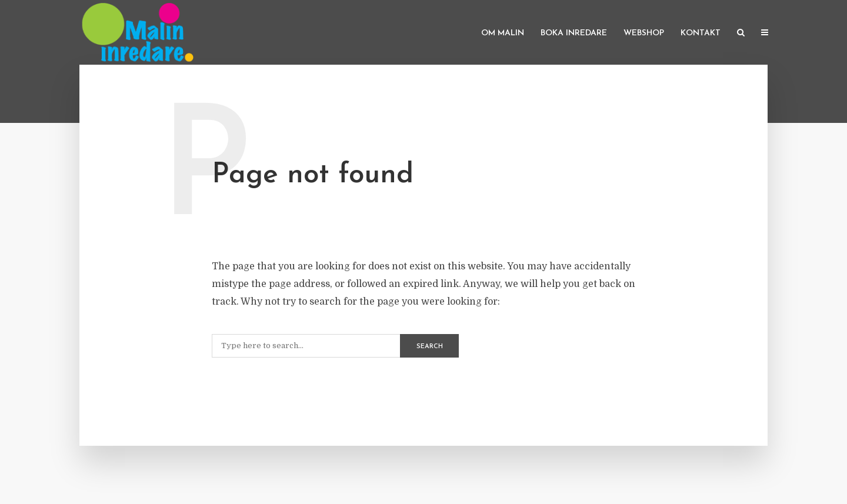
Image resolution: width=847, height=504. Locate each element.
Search (430, 347)
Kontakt (701, 33)
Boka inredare (574, 33)
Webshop (644, 33)
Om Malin (503, 33)
